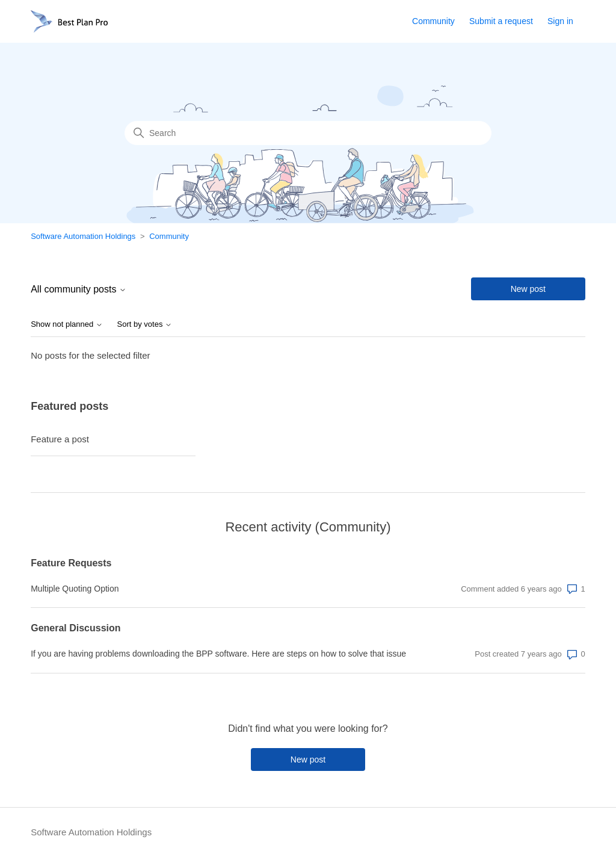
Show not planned (67, 324)
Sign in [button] (560, 21)
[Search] (308, 133)
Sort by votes (145, 324)
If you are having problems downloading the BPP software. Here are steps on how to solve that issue (218, 654)
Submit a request (501, 21)
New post (528, 289)
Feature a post (60, 439)
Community (433, 21)
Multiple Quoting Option (75, 589)
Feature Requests (71, 563)
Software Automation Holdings (83, 236)
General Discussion (75, 628)
